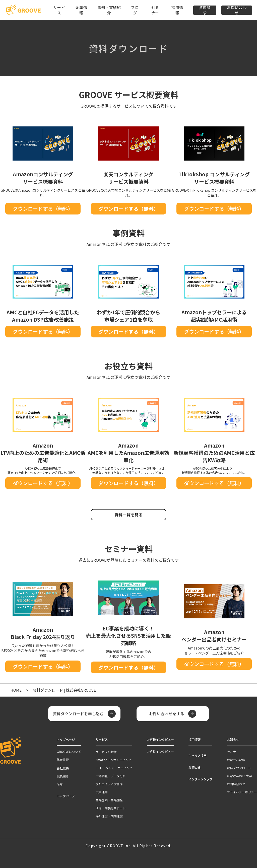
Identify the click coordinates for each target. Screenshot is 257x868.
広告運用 (102, 792)
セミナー (155, 10)
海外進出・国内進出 (109, 816)
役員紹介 (63, 776)
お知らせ (233, 739)
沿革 (60, 784)
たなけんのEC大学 (239, 776)
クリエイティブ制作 (109, 784)
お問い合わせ (237, 10)
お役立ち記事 (236, 759)
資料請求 (205, 10)
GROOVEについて (69, 751)
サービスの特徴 (106, 751)
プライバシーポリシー (242, 792)
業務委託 (195, 767)
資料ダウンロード (239, 768)
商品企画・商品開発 (109, 800)
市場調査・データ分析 (111, 776)
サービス (102, 739)
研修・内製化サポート (111, 808)
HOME (16, 690)
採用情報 (177, 10)
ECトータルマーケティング (114, 768)
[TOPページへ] (23, 10)
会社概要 (63, 768)
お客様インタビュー (160, 751)
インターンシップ (200, 779)
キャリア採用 (198, 755)
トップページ (66, 796)
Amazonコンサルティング (113, 759)
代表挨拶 (63, 759)
